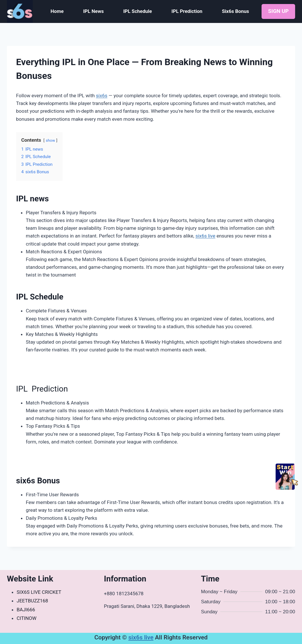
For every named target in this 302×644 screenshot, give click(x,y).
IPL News (93, 11)
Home (57, 11)
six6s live (205, 236)
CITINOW (27, 618)
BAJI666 (26, 610)
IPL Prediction (187, 11)
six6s (102, 96)
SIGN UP (278, 11)
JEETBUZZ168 (32, 601)
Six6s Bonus (236, 11)
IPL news (32, 199)
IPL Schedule (138, 11)
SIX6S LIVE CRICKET (39, 592)
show (50, 140)
